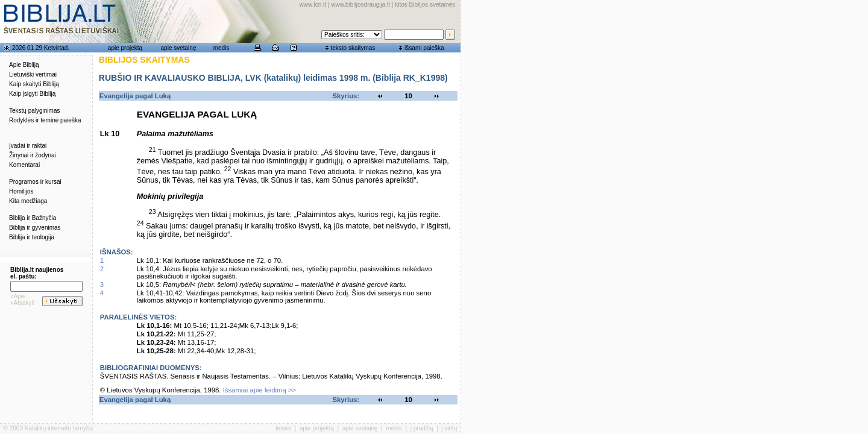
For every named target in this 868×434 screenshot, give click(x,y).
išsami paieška (424, 48)
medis (222, 48)
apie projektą (125, 48)
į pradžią (422, 428)
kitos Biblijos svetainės (425, 5)
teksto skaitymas (353, 48)
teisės (283, 428)
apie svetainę (179, 48)
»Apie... (20, 296)
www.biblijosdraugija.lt (360, 5)
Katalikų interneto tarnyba (59, 428)
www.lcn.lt (313, 5)
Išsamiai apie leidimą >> (260, 390)
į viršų (449, 428)
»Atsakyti (23, 303)
